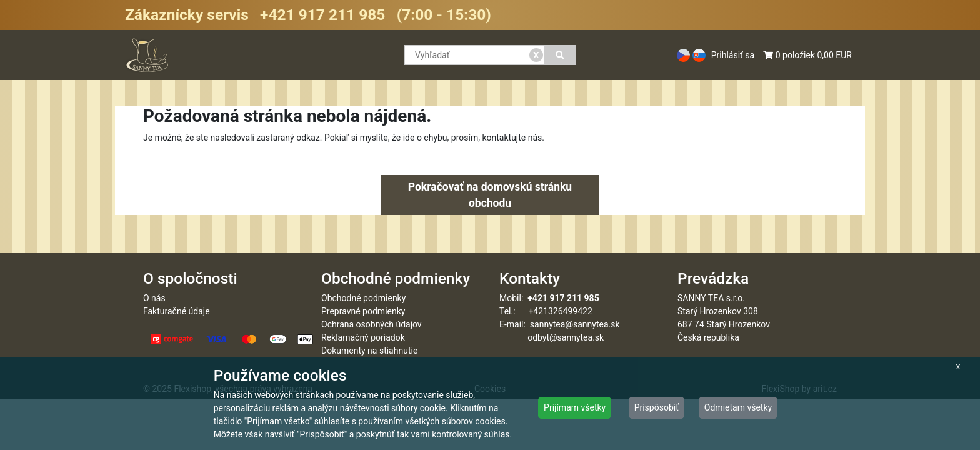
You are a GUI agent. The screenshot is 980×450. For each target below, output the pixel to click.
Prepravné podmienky (363, 311)
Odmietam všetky (738, 407)
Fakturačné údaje (177, 311)
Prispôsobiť (657, 407)
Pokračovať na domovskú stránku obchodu (490, 195)
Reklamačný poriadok (363, 337)
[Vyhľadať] (560, 55)
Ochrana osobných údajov (372, 324)
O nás (154, 298)
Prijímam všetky (575, 407)
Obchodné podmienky (363, 298)
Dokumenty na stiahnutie (369, 351)
